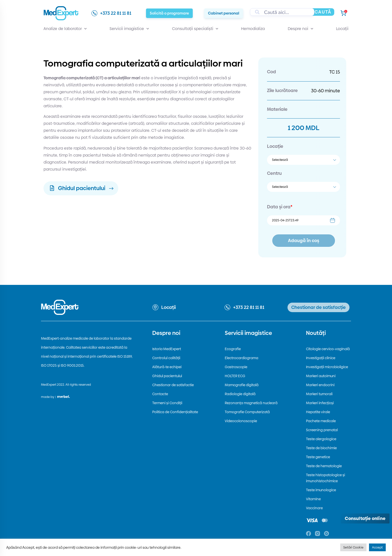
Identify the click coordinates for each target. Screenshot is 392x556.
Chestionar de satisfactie (173, 385)
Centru (274, 173)
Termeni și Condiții (167, 403)
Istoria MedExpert (167, 349)
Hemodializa (253, 29)
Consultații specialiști (195, 29)
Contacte (160, 394)
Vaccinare (314, 508)
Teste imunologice (321, 490)
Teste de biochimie (321, 448)
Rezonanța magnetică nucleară (251, 403)
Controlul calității (166, 358)
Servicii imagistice (129, 29)
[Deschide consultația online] (365, 518)
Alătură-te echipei (167, 367)
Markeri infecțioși (320, 403)
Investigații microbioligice (327, 367)
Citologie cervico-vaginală (328, 349)
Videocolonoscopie (241, 421)
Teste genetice (318, 457)
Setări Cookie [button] (353, 547)
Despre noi (300, 29)
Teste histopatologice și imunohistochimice (325, 478)
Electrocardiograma (241, 358)
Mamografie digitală (242, 385)
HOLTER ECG (235, 376)
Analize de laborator (65, 29)
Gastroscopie (236, 367)
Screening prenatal (322, 430)
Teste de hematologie (324, 466)
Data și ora (280, 207)
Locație (275, 146)
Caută (323, 12)
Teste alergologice (321, 439)
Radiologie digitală (240, 394)
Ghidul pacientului (167, 376)
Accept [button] (377, 547)
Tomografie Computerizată (247, 412)
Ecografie (233, 349)
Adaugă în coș (304, 240)
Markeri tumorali (319, 394)
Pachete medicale (321, 421)
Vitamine (313, 499)
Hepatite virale (318, 412)
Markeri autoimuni (321, 376)
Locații (342, 29)
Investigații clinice (321, 358)
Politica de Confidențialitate (175, 412)
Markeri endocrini (320, 385)
